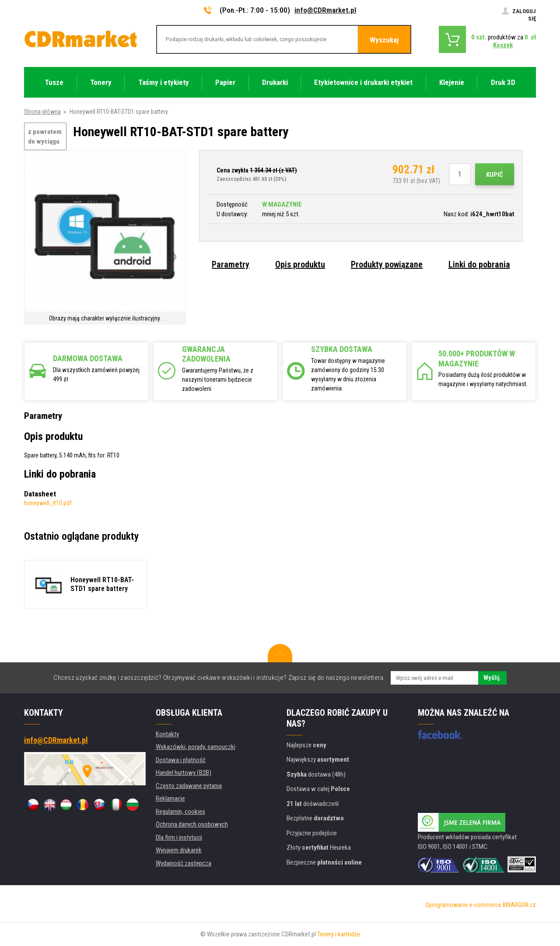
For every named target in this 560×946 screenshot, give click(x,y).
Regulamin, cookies (180, 812)
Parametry (231, 264)
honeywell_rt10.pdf (48, 503)
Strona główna (42, 112)
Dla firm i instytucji (179, 837)
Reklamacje (170, 798)
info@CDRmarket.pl (325, 10)
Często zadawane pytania (189, 786)
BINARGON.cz (519, 905)
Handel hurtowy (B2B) (184, 773)
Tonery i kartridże (339, 934)
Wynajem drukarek (179, 850)
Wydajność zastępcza (184, 863)
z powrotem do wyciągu (45, 137)
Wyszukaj (384, 40)
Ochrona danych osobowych (192, 824)
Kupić (495, 175)
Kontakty (167, 734)
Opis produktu (300, 264)
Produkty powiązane (387, 264)
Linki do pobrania (479, 264)
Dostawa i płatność (181, 760)
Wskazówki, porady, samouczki (196, 747)
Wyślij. (492, 678)
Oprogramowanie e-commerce (463, 905)
